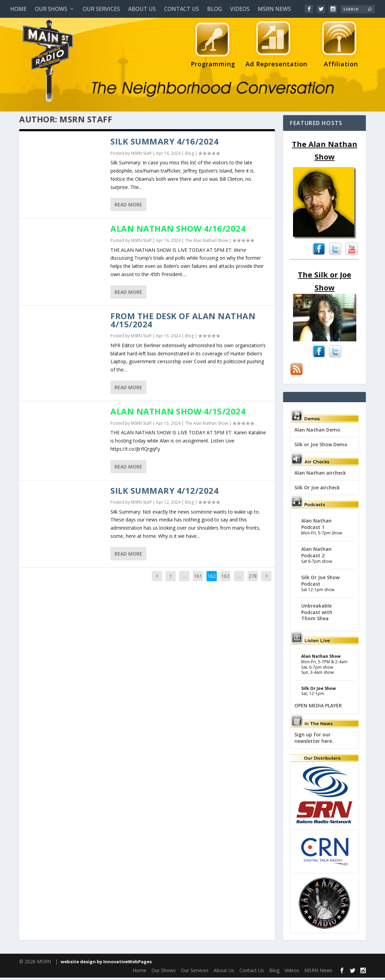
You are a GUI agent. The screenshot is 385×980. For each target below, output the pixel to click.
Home (18, 9)
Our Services (101, 9)
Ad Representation (276, 45)
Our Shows (51, 9)
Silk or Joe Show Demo (321, 447)
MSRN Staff (141, 156)
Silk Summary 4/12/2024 (164, 493)
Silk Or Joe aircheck (317, 490)
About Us (142, 9)
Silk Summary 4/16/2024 (164, 144)
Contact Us (182, 9)
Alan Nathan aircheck (320, 475)
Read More (128, 207)
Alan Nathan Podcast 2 (316, 554)
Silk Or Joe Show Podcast (320, 583)
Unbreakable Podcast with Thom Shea (317, 614)
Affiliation (339, 45)
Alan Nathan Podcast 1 (316, 526)
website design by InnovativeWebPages (106, 964)
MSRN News (274, 9)
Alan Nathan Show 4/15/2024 (178, 414)
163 (225, 578)
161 (198, 578)
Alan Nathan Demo (317, 432)
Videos (240, 9)
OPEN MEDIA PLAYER (318, 708)
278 (253, 578)
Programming (213, 45)
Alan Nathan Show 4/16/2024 (178, 231)
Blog (215, 9)
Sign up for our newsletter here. (314, 740)
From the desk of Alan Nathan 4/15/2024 (183, 322)
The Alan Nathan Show (207, 243)
